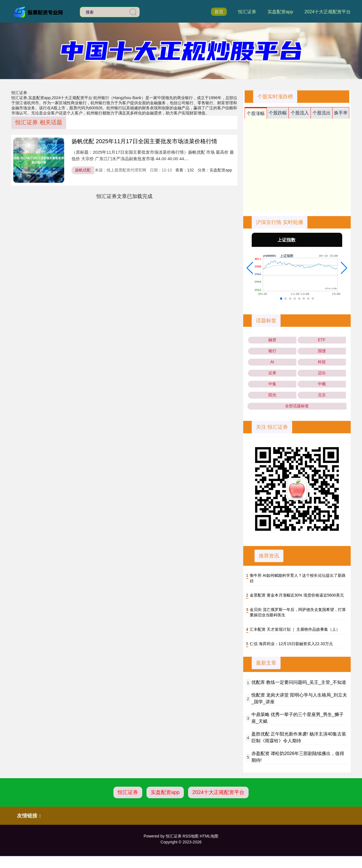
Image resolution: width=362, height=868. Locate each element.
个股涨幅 (256, 113)
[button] (250, 268)
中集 (272, 384)
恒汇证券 (247, 12)
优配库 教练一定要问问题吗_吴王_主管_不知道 (299, 682)
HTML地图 (209, 836)
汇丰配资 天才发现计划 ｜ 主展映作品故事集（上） (295, 629)
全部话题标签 (297, 406)
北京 (322, 395)
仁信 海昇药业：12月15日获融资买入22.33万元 (291, 644)
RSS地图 (190, 836)
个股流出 (322, 113)
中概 (322, 384)
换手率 (341, 113)
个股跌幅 (278, 113)
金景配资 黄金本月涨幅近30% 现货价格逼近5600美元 (297, 595)
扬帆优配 (83, 170)
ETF (322, 340)
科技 (322, 362)
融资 (272, 340)
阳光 (272, 395)
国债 (322, 351)
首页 (219, 12)
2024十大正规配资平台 (327, 12)
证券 (272, 373)
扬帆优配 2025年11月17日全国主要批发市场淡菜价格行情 (144, 141)
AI (272, 362)
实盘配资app (280, 12)
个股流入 (300, 113)
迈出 (322, 373)
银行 (272, 351)
